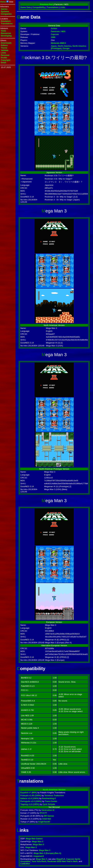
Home (3, 2)
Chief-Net (47, 819)
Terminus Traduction (54, 795)
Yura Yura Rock (39, 861)
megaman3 (39, 856)
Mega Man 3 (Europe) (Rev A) (47, 853)
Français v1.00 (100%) (31, 795)
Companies (6, 14)
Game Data (26, 7)
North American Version (54, 790)
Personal (5, 55)
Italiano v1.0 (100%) (30, 798)
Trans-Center (51, 801)
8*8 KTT (43, 813)
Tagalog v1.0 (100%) (30, 804)
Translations (7, 24)
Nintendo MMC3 (58, 43)
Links (4, 53)
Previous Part (46, 4)
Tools (4, 31)
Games (4, 9)
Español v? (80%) (29, 793)
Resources (6, 33)
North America (65, 46)
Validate (5, 50)
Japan (54, 46)
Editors (4, 45)
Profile (4, 58)
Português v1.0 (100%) (31, 801)
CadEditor (25, 864)
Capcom (55, 34)
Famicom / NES (58, 31)
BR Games (49, 816)
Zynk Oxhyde (49, 804)
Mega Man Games (34, 839)
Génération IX (48, 810)
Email (4, 63)
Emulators (6, 21)
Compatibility (39, 7)
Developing (6, 36)
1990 (53, 37)
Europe (66, 48)
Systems (5, 11)
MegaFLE (61, 859)
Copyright (6, 60)
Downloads (6, 43)
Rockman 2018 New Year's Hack (62, 861)
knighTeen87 (44, 822)
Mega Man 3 (38, 842)
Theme (4, 48)
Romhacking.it (49, 798)
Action (54, 28)
